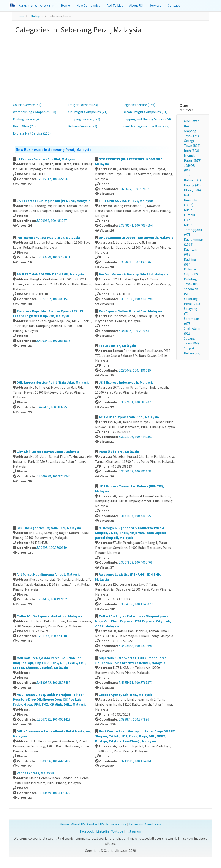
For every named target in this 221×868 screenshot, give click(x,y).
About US (136, 5)
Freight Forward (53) (83, 105)
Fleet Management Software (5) (146, 126)
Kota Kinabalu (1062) (190, 200)
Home (65, 5)
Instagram (133, 831)
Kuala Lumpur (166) (190, 215)
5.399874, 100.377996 (134, 719)
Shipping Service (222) (84, 119)
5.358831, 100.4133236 (135, 262)
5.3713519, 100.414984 (135, 761)
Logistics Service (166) (139, 105)
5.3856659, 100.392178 (135, 471)
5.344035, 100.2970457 (135, 331)
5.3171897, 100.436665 (135, 516)
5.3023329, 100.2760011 (53, 257)
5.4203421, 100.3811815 (53, 341)
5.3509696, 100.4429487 (53, 761)
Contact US (96, 824)
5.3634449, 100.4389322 (53, 793)
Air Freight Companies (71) (88, 112)
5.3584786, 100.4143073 (136, 604)
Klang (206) (192, 190)
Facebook (87, 831)
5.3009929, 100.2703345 (53, 476)
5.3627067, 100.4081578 (53, 299)
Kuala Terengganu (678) (193, 230)
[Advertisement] (111, 69)
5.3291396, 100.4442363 (136, 437)
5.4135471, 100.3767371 (136, 682)
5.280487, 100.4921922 (53, 599)
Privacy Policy (116, 824)
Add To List (115, 5)
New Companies (88, 5)
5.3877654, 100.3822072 (136, 402)
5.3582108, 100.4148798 (136, 299)
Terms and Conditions (145, 824)
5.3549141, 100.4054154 (136, 225)
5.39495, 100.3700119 (52, 548)
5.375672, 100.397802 (134, 189)
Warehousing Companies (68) (35, 112)
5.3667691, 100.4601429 (53, 719)
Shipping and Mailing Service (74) (147, 119)
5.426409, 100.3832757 (53, 407)
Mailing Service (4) (26, 119)
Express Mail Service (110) (32, 133)
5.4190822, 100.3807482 (53, 682)
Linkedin (103, 831)
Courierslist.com (37, 5)
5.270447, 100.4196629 (135, 370)
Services (155, 5)
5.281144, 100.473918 (52, 636)
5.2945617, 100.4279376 (53, 179)
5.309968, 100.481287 (52, 221)
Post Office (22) (24, 126)
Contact (174, 5)
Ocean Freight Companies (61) (145, 112)
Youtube (117, 831)
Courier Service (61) (27, 105)
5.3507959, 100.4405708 (136, 562)
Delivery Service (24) (82, 126)
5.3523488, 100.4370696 (136, 646)
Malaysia (37, 16)
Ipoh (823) (191, 151)
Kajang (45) (192, 185)
